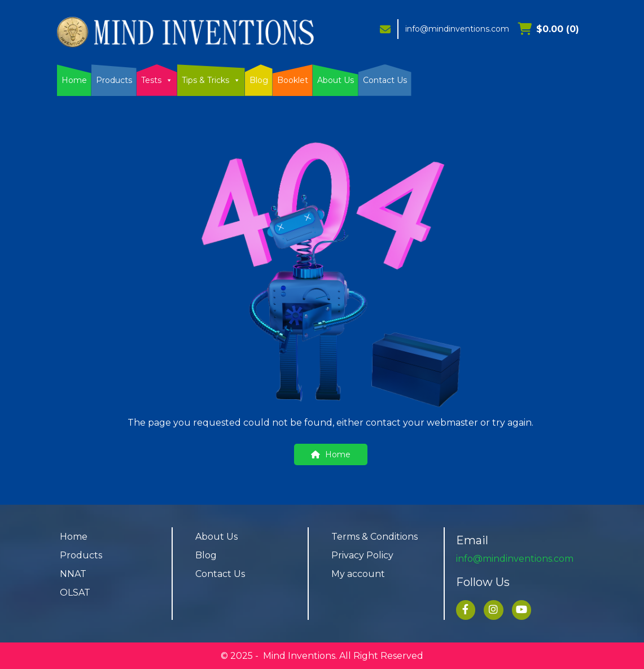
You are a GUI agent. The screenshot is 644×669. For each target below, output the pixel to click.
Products (114, 80)
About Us (336, 80)
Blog (259, 80)
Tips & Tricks (211, 80)
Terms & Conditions (374, 537)
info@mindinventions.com (457, 29)
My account (358, 574)
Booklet (293, 80)
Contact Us (385, 80)
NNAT (73, 574)
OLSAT (75, 593)
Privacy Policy (362, 555)
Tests (157, 80)
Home (74, 80)
